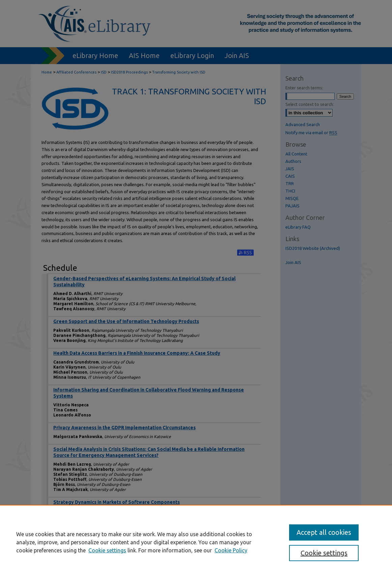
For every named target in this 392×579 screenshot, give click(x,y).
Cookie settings (107, 550)
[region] (196, 542)
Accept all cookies (324, 532)
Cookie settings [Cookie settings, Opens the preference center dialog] (324, 553)
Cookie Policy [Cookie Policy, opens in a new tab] (231, 550)
